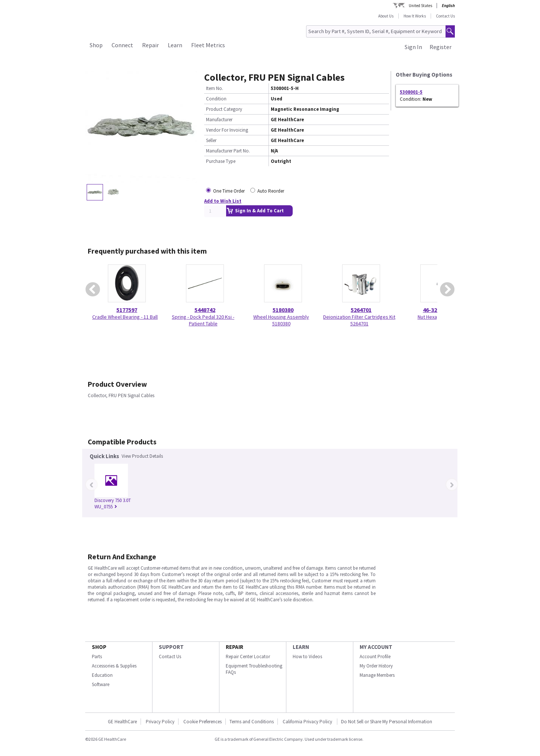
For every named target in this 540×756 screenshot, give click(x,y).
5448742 (205, 310)
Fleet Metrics (208, 45)
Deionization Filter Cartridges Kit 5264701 (359, 320)
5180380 (283, 310)
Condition (216, 99)
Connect (122, 45)
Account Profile (375, 657)
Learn (175, 45)
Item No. (215, 88)
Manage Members (377, 675)
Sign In (413, 47)
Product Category (224, 109)
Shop (96, 45)
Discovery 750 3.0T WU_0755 (113, 504)
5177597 (127, 310)
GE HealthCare (122, 722)
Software (101, 684)
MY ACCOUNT (376, 647)
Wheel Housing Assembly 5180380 (281, 320)
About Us (386, 16)
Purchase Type (221, 161)
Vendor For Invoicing (227, 130)
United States (420, 6)
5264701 (361, 310)
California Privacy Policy (308, 722)
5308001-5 (411, 92)
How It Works (415, 16)
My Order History (376, 666)
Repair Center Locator (248, 657)
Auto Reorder (271, 191)
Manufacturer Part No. (228, 151)
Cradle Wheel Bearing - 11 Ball (125, 317)
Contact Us (445, 16)
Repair (150, 45)
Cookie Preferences (202, 722)
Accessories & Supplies (114, 666)
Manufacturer (219, 120)
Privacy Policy (160, 722)
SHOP (99, 647)
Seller (211, 140)
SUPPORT (171, 647)
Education (102, 675)
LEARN (301, 647)
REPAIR (234, 647)
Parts (97, 657)
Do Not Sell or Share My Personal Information (387, 722)
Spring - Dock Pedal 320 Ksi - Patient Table (203, 320)
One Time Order (229, 191)
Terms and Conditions (252, 722)
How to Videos (307, 657)
